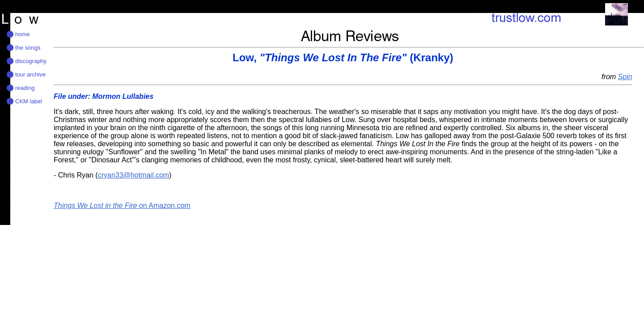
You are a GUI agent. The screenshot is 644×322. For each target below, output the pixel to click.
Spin (625, 77)
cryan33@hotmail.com (133, 175)
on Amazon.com (122, 205)
